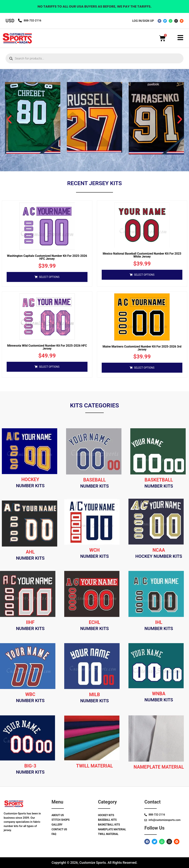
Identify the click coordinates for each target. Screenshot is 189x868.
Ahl (30, 552)
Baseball (94, 480)
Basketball (159, 480)
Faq (54, 834)
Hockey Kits (106, 815)
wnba (159, 694)
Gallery (57, 825)
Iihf (30, 622)
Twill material (95, 766)
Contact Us (59, 829)
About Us (58, 815)
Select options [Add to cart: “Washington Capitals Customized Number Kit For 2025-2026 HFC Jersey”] (49, 277)
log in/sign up (143, 21)
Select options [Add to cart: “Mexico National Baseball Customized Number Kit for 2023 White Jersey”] (144, 275)
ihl (159, 622)
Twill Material (108, 834)
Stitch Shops (61, 820)
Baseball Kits (107, 820)
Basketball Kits (109, 825)
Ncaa (159, 550)
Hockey (30, 480)
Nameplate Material (112, 829)
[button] (9, 119)
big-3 (30, 766)
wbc (30, 694)
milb (95, 695)
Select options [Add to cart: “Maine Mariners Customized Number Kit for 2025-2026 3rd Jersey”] (144, 368)
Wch (94, 550)
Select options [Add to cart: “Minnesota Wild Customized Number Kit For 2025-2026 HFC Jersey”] (49, 367)
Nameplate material (159, 767)
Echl (94, 622)
